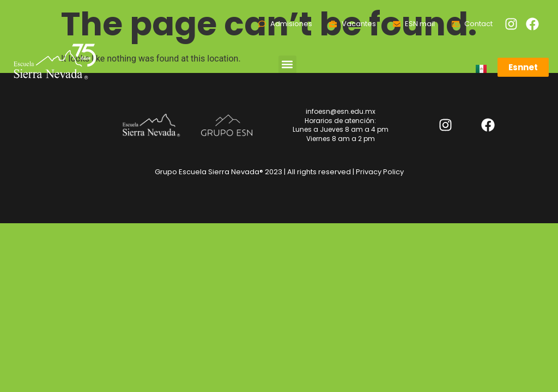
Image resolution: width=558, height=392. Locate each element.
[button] (287, 65)
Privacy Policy (380, 172)
